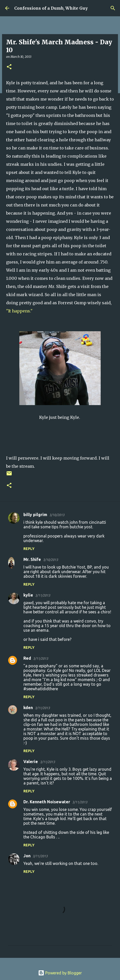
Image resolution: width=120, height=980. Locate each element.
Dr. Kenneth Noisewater (47, 802)
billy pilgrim (35, 515)
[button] (9, 67)
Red (27, 658)
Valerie (31, 762)
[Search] (113, 8)
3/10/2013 (57, 515)
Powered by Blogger (60, 973)
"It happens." (19, 311)
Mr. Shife (32, 559)
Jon (27, 856)
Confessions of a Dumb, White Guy (51, 8)
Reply (29, 549)
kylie (28, 595)
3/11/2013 (43, 595)
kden (28, 708)
